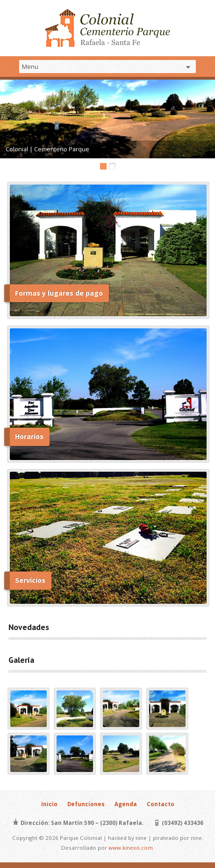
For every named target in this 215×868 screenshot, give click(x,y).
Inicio (49, 804)
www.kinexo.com (131, 848)
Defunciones (86, 804)
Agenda (126, 804)
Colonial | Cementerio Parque (47, 149)
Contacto (161, 804)
